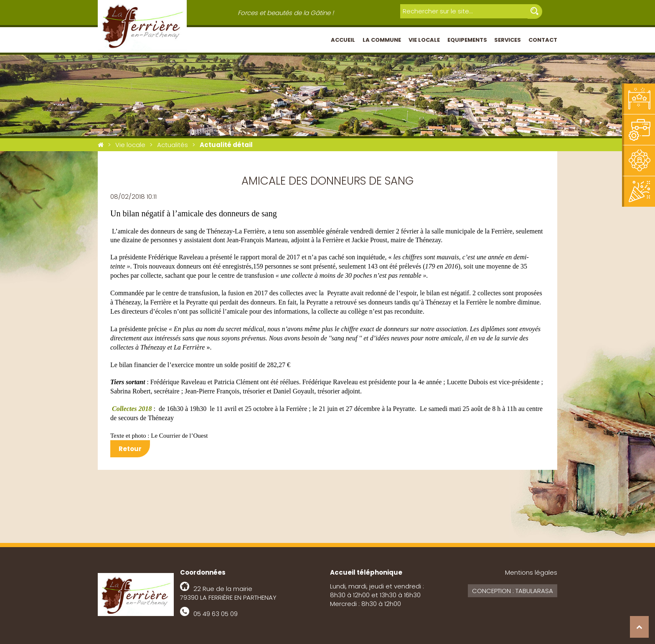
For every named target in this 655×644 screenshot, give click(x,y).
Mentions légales (531, 572)
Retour (130, 449)
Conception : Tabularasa (513, 591)
